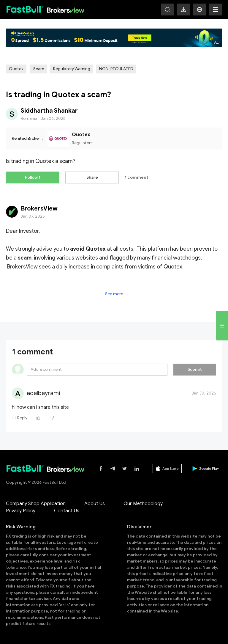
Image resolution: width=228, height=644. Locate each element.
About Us (95, 504)
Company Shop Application (36, 504)
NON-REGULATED (116, 69)
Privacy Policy (21, 511)
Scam (39, 69)
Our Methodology (143, 504)
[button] (199, 10)
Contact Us (67, 511)
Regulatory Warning (72, 69)
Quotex (16, 69)
